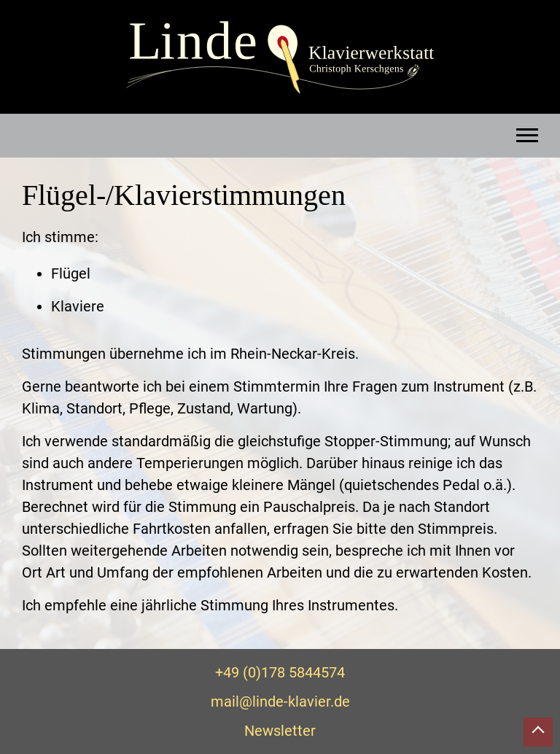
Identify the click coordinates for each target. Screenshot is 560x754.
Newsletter (280, 731)
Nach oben (538, 732)
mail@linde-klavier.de (280, 701)
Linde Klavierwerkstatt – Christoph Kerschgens (280, 58)
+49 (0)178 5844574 (280, 672)
